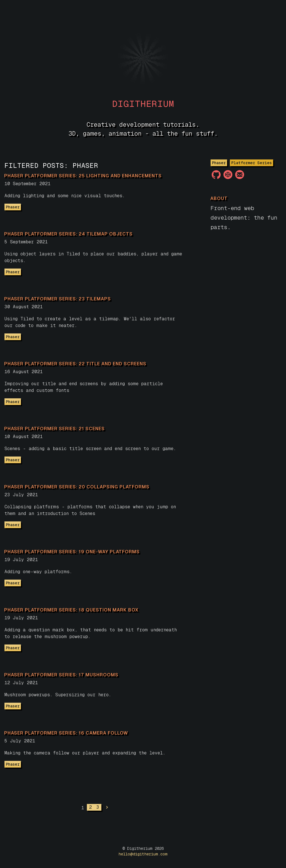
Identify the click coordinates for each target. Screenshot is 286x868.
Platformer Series (252, 163)
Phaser (13, 207)
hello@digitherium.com (143, 854)
